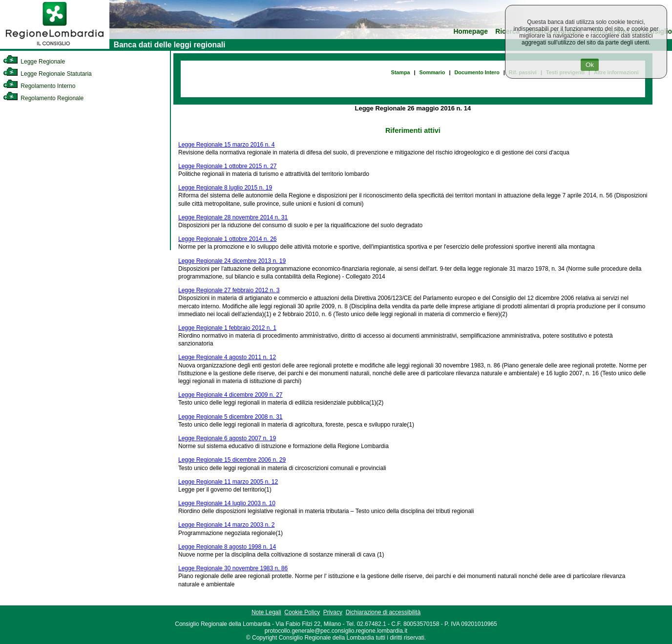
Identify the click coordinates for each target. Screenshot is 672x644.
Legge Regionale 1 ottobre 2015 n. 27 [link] (228, 166)
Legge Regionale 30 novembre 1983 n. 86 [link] (233, 568)
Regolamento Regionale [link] (43, 98)
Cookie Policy (302, 612)
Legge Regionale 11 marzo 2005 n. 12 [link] (228, 482)
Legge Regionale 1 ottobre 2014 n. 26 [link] (228, 239)
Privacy (333, 612)
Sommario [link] (432, 72)
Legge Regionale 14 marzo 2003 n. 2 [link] (226, 525)
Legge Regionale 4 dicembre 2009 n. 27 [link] (231, 395)
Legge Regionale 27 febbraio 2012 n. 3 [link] (229, 290)
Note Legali (266, 612)
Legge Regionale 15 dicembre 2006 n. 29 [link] (232, 460)
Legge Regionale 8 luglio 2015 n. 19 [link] (225, 188)
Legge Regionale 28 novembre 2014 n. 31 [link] (233, 217)
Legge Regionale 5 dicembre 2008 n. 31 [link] (231, 417)
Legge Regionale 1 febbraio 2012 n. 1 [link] (227, 328)
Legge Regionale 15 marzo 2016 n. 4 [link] (226, 145)
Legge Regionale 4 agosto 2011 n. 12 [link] (227, 357)
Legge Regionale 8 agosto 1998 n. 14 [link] (227, 547)
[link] (55, 47)
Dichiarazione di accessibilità (383, 612)
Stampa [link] (401, 72)
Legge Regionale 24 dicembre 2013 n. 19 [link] (232, 261)
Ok (590, 65)
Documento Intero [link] (477, 72)
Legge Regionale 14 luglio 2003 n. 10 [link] (227, 503)
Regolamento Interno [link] (39, 86)
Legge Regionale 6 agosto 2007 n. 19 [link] (227, 438)
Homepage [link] (471, 32)
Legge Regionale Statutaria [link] (47, 74)
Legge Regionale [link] (34, 62)
